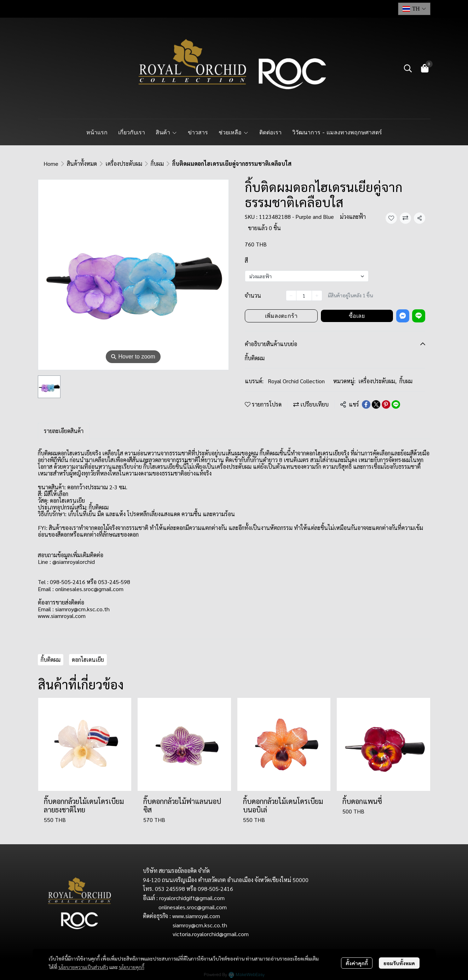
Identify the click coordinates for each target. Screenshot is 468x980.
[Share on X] (376, 404)
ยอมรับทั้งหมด (399, 963)
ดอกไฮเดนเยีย (88, 660)
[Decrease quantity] (291, 296)
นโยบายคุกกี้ (132, 967)
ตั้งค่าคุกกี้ (357, 963)
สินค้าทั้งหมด (82, 164)
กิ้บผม (157, 164)
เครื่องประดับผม (124, 164)
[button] (414, 9)
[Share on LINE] (396, 404)
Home (51, 164)
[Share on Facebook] (366, 404)
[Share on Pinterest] (386, 404)
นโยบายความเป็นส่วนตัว (83, 967)
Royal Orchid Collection (296, 381)
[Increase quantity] (317, 296)
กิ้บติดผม (51, 660)
